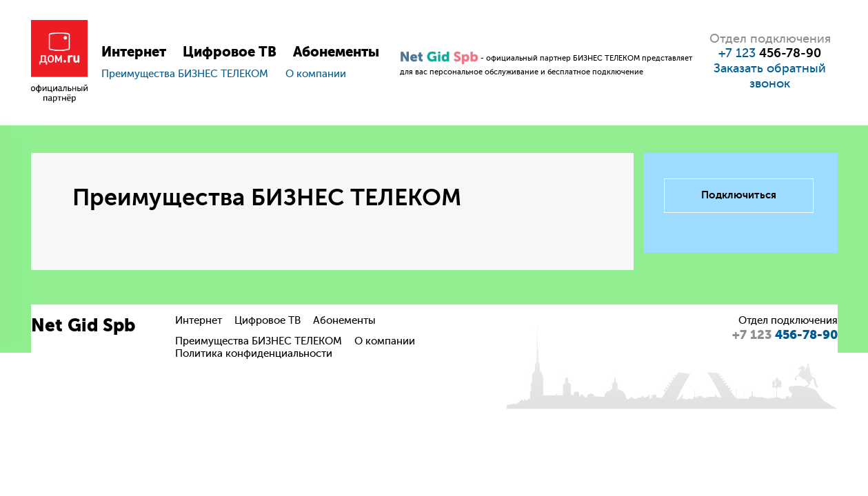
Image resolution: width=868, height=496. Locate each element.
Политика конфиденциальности (254, 354)
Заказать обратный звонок (770, 76)
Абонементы (336, 52)
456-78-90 (785, 334)
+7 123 (770, 53)
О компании (316, 74)
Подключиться (739, 195)
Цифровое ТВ (230, 52)
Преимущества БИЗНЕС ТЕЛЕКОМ (185, 74)
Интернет (134, 52)
